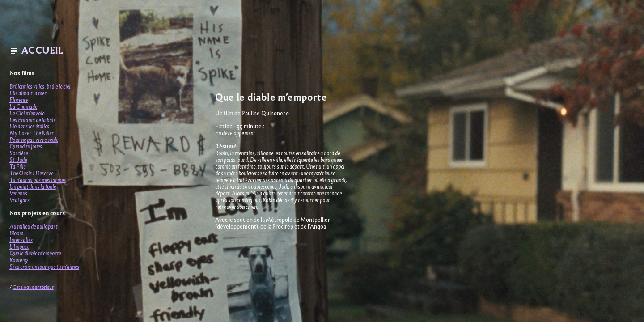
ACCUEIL (42, 50)
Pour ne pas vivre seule (34, 140)
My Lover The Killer (32, 133)
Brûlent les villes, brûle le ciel (40, 87)
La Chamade (23, 107)
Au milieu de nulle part (33, 227)
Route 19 (19, 260)
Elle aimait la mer (28, 93)
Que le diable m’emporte (35, 253)
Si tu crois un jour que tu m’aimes (44, 267)
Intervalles (21, 240)
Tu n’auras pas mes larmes (38, 180)
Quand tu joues (26, 146)
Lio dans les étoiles (29, 126)
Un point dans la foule (33, 187)
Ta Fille (17, 167)
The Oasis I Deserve (31, 173)
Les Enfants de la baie (32, 120)
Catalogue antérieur (33, 287)
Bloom (16, 233)
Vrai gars (19, 200)
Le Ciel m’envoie (27, 113)
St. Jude (18, 160)
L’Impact (19, 247)
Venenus (18, 193)
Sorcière (19, 153)
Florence (19, 100)
